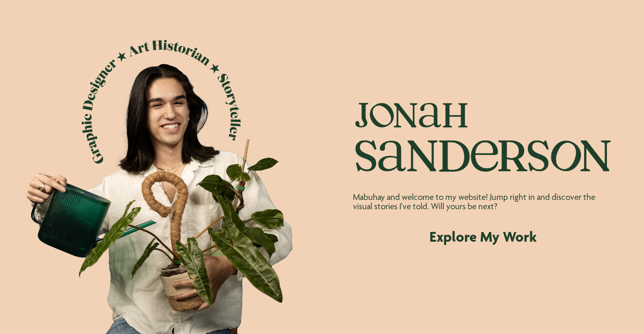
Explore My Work (483, 237)
